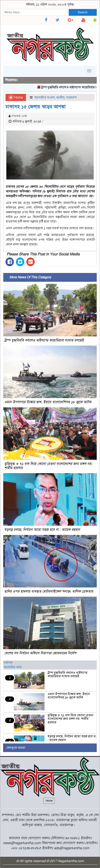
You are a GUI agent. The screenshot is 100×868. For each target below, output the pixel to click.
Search (83, 12)
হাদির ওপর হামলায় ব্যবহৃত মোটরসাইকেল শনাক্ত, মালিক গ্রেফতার (49, 591)
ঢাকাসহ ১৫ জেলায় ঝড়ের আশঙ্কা (36, 107)
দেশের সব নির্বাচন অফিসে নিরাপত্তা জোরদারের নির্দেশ (40, 653)
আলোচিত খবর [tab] (12, 667)
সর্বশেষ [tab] (8, 663)
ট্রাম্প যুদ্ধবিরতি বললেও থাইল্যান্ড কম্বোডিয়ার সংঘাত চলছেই (44, 340)
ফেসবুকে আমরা (16, 748)
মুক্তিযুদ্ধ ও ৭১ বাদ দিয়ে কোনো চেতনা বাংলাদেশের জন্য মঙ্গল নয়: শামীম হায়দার (48, 466)
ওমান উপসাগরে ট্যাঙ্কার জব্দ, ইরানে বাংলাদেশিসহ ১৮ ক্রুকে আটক (48, 402)
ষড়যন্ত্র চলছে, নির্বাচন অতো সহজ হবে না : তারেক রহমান (42, 530)
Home (16, 98)
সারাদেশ (71, 98)
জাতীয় (60, 98)
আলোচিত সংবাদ (44, 98)
